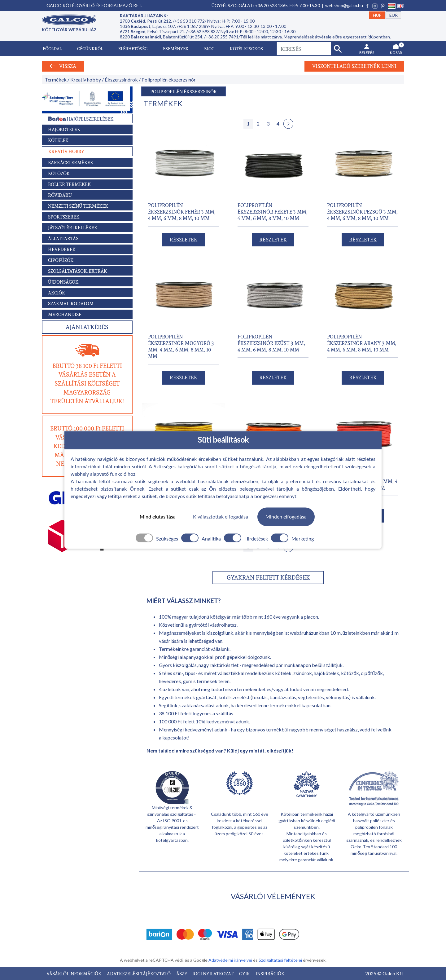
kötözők (350, 673)
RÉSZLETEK (184, 240)
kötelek (283, 673)
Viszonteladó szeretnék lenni (354, 66)
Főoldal (52, 49)
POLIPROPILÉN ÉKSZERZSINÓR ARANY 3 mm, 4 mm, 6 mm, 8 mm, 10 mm (362, 343)
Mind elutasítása (158, 517)
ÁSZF (182, 973)
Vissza (63, 66)
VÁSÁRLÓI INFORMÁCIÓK (74, 973)
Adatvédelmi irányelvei (231, 960)
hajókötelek (326, 673)
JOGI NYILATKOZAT (213, 973)
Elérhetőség (133, 49)
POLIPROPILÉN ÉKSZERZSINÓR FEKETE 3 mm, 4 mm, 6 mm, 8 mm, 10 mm (273, 212)
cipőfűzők (372, 673)
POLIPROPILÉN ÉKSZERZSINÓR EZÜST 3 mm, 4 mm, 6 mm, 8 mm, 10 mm (271, 343)
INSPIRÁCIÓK (270, 973)
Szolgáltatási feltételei (281, 960)
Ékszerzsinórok (121, 79)
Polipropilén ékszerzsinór (169, 79)
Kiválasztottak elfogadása (221, 517)
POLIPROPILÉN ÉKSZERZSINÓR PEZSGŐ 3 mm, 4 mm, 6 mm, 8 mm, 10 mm (362, 212)
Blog (209, 49)
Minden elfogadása (286, 517)
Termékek (56, 79)
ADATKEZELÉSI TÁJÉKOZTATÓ (139, 973)
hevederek (170, 681)
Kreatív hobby (86, 79)
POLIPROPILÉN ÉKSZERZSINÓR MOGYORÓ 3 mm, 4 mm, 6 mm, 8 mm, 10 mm (181, 346)
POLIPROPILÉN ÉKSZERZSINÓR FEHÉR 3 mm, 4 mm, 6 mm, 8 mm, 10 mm (182, 212)
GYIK (245, 973)
